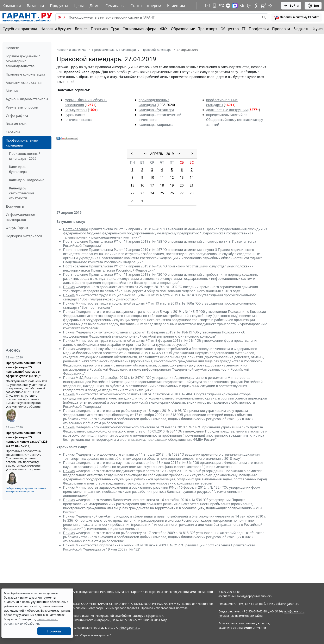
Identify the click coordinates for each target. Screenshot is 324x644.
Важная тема (16, 124)
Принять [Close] (54, 631)
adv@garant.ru (294, 611)
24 (152, 193)
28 (192, 193)
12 (172, 177)
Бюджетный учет (308, 29)
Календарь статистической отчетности (21, 193)
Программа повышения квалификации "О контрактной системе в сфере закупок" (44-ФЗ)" (23, 369)
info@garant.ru (129, 628)
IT (244, 29)
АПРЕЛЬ (157, 154)
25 (162, 193)
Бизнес (81, 29)
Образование (183, 29)
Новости (13, 48)
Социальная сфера (139, 29)
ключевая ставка (78, 120)
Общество (230, 29)
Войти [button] (291, 6)
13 (182, 177)
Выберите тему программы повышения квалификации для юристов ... (26, 490)
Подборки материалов (24, 236)
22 (132, 193)
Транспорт (208, 29)
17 (152, 185)
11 (162, 177)
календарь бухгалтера (156, 110)
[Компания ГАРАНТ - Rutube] (263, 6)
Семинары (115, 6)
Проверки (281, 29)
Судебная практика (20, 29)
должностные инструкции (227, 110)
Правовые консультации (25, 74)
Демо (95, 6)
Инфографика (17, 116)
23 (142, 193)
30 (142, 201)
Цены (79, 6)
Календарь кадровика (27, 180)
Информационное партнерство (20, 217)
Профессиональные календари (22, 143)
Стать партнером (146, 6)
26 (172, 193)
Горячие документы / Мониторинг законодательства (23, 61)
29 (132, 201)
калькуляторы (76, 110)
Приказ (69, 287)
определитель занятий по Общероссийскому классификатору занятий (235, 120)
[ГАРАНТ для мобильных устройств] (214, 6)
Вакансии (35, 6)
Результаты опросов (22, 107)
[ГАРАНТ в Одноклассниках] (256, 6)
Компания (12, 6)
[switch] (61, 17)
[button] (297, 17)
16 (142, 185)
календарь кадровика (156, 125)
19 (172, 185)
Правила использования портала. (164, 608)
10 (152, 177)
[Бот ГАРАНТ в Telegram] (249, 6)
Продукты (59, 6)
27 (182, 193)
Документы (15, 206)
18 (162, 185)
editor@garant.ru (288, 604)
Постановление (76, 229)
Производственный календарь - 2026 (25, 156)
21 (192, 185)
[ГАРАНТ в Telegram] (242, 6)
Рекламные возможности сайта (241, 616)
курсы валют (75, 115)
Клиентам (176, 6)
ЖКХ (164, 29)
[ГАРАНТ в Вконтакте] (222, 6)
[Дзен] (228, 6)
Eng (313, 6)
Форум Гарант (17, 228)
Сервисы (13, 132)
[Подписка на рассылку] (207, 6)
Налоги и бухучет (56, 29)
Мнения (12, 91)
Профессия (259, 29)
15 (132, 185)
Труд (115, 29)
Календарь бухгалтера (18, 169)
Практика (99, 29)
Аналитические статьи (24, 83)
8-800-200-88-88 (229, 592)
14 (192, 177)
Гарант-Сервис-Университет (90, 635)
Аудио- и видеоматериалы (27, 99)
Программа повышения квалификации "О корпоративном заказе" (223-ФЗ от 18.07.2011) (27, 439)
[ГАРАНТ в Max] (235, 6)
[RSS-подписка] (270, 6)
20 (182, 185)
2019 (170, 154)
